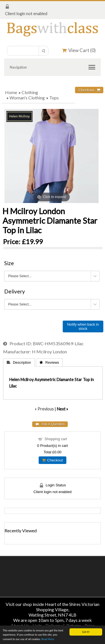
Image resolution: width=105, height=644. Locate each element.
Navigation (18, 67)
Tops (54, 98)
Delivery (15, 291)
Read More (48, 639)
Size (9, 263)
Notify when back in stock (83, 326)
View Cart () (79, 50)
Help (37, 625)
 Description (19, 362)
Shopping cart (56, 439)
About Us (20, 625)
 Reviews (49, 362)
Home (11, 92)
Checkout (52, 460)
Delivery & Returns (63, 625)
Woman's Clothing (27, 98)
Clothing (30, 92)
